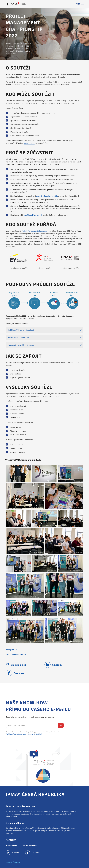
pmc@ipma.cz (29, 143)
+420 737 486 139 (30, 845)
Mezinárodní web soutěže (17, 655)
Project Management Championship (36, 231)
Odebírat (61, 725)
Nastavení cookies (13, 862)
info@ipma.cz (11, 845)
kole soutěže (47, 196)
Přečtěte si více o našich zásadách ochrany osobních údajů (24, 734)
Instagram (11, 650)
